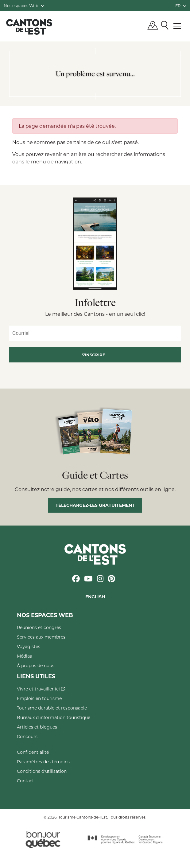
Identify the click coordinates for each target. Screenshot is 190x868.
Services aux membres (41, 637)
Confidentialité (33, 752)
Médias (24, 656)
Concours (27, 736)
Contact (25, 781)
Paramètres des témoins (43, 762)
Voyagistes (29, 646)
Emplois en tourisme (39, 698)
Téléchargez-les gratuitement (95, 505)
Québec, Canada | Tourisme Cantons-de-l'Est (29, 27)
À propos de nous (36, 665)
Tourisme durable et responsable (52, 708)
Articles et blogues (37, 727)
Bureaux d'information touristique (54, 717)
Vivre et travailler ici (41, 689)
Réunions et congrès (39, 627)
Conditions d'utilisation (42, 771)
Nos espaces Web (24, 5)
